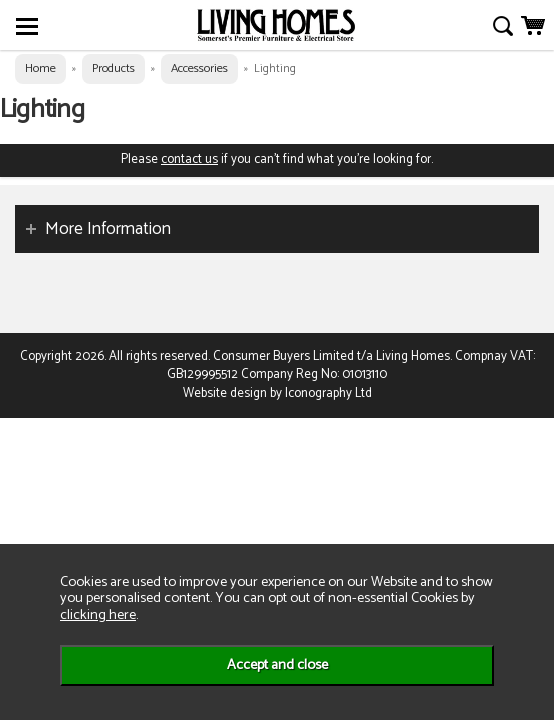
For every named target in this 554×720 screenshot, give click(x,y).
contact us (189, 159)
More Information (108, 229)
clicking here (98, 615)
